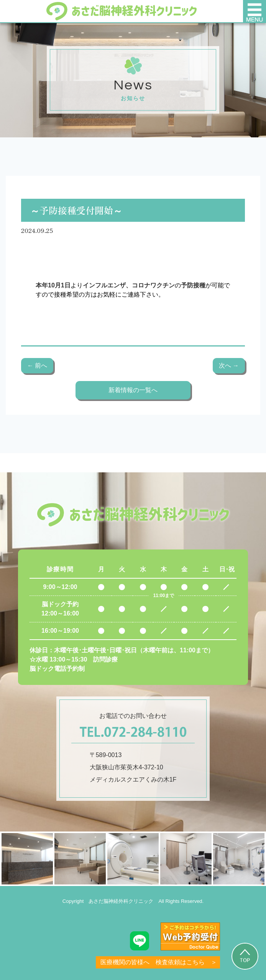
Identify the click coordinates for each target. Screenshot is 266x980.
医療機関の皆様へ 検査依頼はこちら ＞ (159, 962)
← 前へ (37, 365)
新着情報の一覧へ (133, 390)
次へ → (229, 365)
